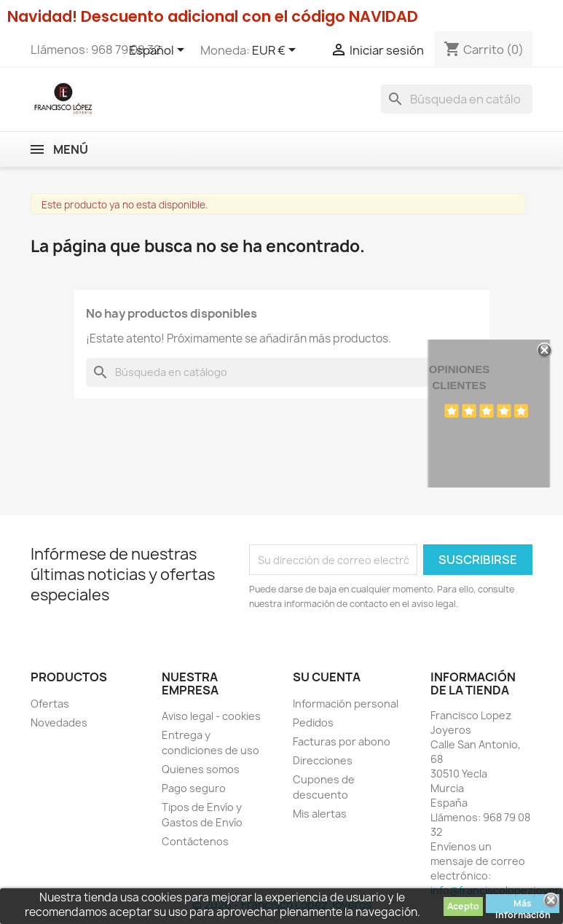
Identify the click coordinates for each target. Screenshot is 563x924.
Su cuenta (327, 677)
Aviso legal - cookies (211, 716)
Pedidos (313, 723)
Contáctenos (195, 841)
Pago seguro (194, 788)
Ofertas (50, 704)
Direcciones (323, 760)
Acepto (463, 906)
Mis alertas (320, 814)
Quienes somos (201, 769)
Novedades (59, 723)
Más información (523, 905)
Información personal (346, 704)
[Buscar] (457, 99)
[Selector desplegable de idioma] (159, 51)
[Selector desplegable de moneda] (276, 51)
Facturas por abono (342, 741)
